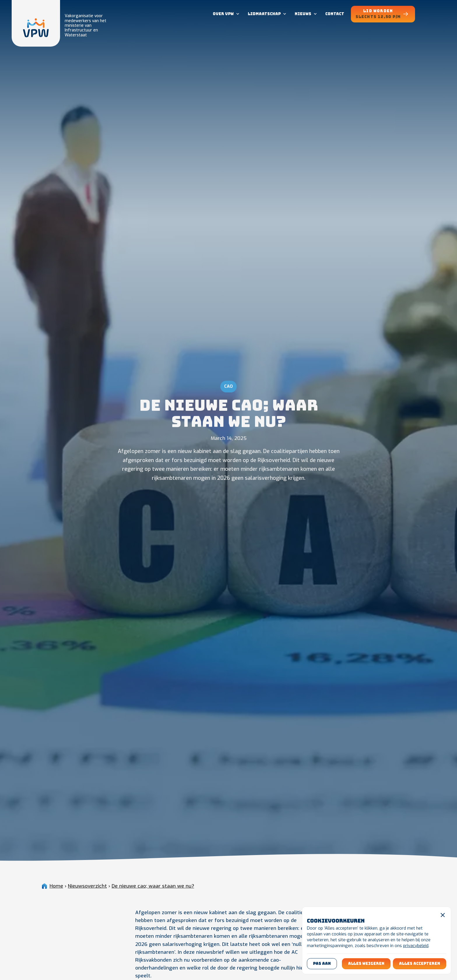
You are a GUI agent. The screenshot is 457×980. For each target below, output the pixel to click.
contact (335, 14)
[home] (36, 23)
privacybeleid (416, 946)
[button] (226, 14)
